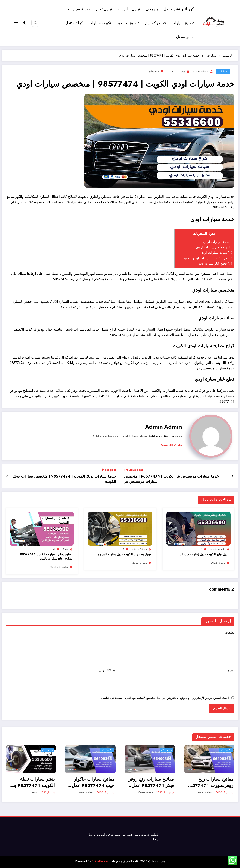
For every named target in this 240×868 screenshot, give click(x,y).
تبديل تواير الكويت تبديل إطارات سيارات (204, 554)
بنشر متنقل (185, 37)
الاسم (179, 678)
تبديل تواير (104, 9)
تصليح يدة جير (128, 23)
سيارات (223, 71)
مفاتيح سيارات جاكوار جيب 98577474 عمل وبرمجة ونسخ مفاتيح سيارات (93, 782)
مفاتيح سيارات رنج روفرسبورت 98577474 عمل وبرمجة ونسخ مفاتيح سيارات (210, 782)
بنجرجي (152, 9)
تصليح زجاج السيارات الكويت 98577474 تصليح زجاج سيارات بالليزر (46, 556)
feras (66, 549)
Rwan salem (86, 792)
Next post (109, 470)
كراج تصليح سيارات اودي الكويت (207, 258)
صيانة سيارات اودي (216, 253)
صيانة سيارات (79, 9)
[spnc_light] (25, 23)
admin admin (200, 71)
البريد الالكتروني (64, 678)
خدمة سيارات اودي (218, 242)
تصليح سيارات (183, 23)
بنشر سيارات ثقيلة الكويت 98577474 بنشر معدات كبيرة (31, 782)
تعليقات (120, 646)
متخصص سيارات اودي (214, 247)
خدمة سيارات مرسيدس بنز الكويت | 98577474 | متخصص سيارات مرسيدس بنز (171, 479)
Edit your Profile (162, 436)
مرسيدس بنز (205, 368)
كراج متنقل (74, 23)
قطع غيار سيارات (122, 835)
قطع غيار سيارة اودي (215, 263)
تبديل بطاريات (129, 9)
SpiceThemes (100, 861)
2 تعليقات (154, 71)
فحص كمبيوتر (155, 23)
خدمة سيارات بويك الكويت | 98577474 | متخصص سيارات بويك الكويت (64, 479)
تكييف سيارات (100, 23)
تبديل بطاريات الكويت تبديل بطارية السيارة (124, 554)
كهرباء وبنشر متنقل (179, 9)
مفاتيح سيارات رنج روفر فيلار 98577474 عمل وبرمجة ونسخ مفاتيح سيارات (151, 782)
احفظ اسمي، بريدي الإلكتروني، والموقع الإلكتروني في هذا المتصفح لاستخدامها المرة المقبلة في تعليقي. (165, 698)
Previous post (133, 470)
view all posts (171, 445)
